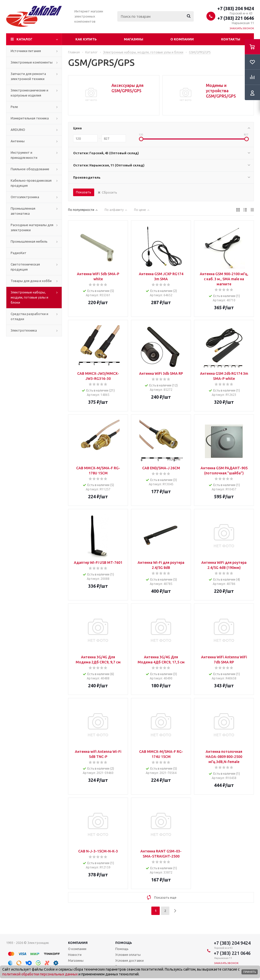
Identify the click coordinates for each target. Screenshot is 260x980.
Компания (78, 943)
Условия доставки (129, 960)
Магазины (134, 39)
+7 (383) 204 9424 (236, 8)
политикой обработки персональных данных (40, 974)
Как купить (86, 39)
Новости (75, 955)
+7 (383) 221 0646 (236, 18)
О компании (182, 39)
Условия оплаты (128, 955)
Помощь (124, 943)
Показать (84, 192)
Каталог (25, 39)
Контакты (231, 39)
